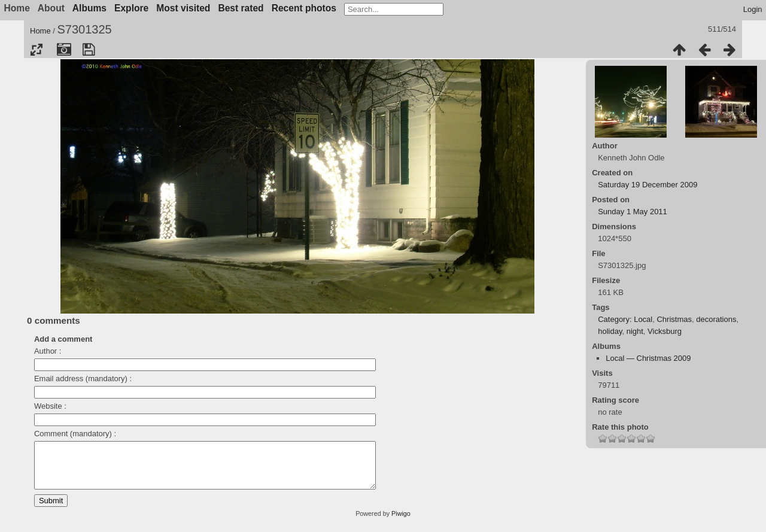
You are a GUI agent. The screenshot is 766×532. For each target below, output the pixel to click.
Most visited (183, 8)
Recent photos (304, 8)
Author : (48, 351)
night (635, 331)
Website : (50, 406)
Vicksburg (665, 331)
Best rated (241, 8)
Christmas (674, 319)
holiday (610, 331)
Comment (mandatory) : (75, 434)
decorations (716, 319)
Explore (131, 8)
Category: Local (625, 319)
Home (40, 31)
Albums (89, 8)
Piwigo (401, 522)
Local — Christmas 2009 (648, 358)
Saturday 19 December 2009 (648, 185)
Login (753, 9)
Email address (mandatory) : (83, 379)
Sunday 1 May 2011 (633, 212)
